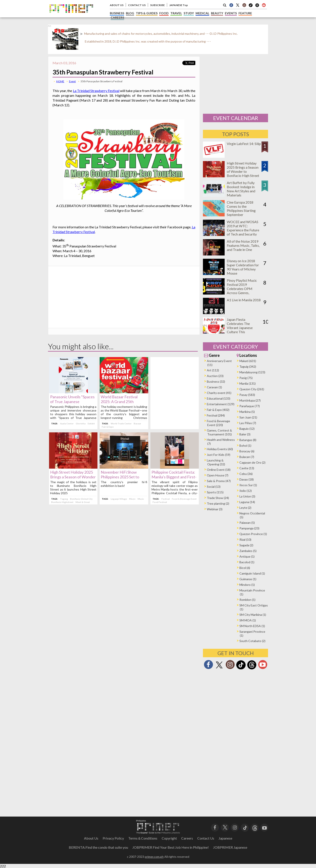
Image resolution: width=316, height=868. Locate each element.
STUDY (189, 13)
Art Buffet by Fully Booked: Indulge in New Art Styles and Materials (241, 189)
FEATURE (245, 13)
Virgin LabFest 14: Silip (244, 144)
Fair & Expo (108, 427)
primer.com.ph (154, 857)
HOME (60, 81)
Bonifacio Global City (81, 499)
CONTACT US (137, 5)
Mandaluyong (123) (252, 372)
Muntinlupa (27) (250, 400)
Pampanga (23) (249, 528)
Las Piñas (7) (248, 423)
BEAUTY (217, 13)
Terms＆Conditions (143, 838)
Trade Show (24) (218, 498)
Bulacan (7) (247, 457)
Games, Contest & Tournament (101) (219, 432)
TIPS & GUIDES (147, 13)
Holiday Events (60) (220, 449)
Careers (187, 838)
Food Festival (160, 502)
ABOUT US (117, 5)
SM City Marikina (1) (253, 615)
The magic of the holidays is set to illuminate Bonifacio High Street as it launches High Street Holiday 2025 (73, 488)
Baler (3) (245, 434)
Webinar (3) (215, 509)
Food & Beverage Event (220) (218, 423)
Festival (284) (216, 415)
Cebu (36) (246, 474)
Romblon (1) (247, 600)
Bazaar (137, 423)
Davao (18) (247, 479)
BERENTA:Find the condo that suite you (98, 847)
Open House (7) (218, 475)
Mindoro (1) (247, 585)
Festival (166, 499)
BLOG (130, 13)
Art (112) (213, 370)
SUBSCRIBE (157, 5)
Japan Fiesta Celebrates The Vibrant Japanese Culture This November (240, 328)
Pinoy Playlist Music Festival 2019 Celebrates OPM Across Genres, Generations (242, 289)
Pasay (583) (247, 395)
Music (132, 499)
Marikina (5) (247, 412)
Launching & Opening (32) (216, 462)
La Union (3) (247, 496)
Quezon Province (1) (253, 534)
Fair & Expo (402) (218, 410)
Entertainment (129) (221, 404)
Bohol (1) (245, 446)
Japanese (225, 838)
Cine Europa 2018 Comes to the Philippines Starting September (241, 208)
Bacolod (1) (247, 562)
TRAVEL (176, 13)
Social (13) (214, 487)
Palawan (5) (247, 523)
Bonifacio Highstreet (62, 502)
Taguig (64, 499)
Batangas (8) (248, 440)
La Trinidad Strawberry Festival (96, 91)
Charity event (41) (219, 393)
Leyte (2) (245, 508)
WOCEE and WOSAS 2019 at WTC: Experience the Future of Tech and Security (243, 228)
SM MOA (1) (248, 620)
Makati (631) (248, 361)
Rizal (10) (245, 539)
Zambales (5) (248, 551)
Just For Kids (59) (219, 455)
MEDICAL (202, 13)
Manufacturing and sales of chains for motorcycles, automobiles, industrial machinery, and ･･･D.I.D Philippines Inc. (161, 34)
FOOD (164, 13)
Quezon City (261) (252, 389)
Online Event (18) (219, 470)
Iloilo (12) (246, 491)
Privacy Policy (113, 838)
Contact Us (206, 838)
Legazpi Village (119, 499)
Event (72, 81)
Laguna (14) (247, 502)
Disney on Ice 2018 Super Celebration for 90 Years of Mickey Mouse (243, 267)
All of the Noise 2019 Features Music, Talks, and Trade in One (243, 245)
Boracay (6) (247, 451)
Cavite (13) (247, 468)
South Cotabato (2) (252, 641)
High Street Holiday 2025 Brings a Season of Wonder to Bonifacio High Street (73, 477)
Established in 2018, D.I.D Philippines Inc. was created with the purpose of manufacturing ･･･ (148, 41)
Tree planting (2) (218, 503)
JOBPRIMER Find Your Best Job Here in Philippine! (171, 847)
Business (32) (216, 381)
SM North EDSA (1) (252, 626)
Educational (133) (219, 398)
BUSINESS (117, 13)
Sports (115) (215, 492)
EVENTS (231, 13)
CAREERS (117, 17)
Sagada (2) (246, 545)
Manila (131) (248, 383)
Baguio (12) (247, 429)
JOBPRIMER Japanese (230, 847)
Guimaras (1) (248, 579)
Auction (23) (215, 376)
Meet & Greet (83, 502)
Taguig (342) (248, 366)
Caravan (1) (214, 387)
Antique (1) (247, 556)
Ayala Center (67, 423)
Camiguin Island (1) (252, 573)
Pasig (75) (246, 378)
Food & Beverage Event (184, 499)
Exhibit (91, 423)
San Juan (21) (248, 417)
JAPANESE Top (179, 5)
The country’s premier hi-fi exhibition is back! (124, 484)
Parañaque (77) (250, 406)
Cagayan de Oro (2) (252, 462)
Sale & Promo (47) (219, 481)
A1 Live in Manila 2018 (244, 300)
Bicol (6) (245, 568)
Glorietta (81, 423)
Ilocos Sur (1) (248, 485)
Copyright (169, 838)
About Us (91, 838)
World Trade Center (121, 423)
